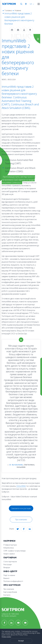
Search (21, 4)
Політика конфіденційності (13, 581)
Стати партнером (10, 562)
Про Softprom (12, 585)
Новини (18, 10)
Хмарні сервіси (9, 554)
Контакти (7, 595)
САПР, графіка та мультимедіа (15, 551)
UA (31, 4)
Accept (21, 641)
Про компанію (21, 520)
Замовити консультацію (21, 508)
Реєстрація (8, 564)
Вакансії (6, 578)
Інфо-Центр (10, 571)
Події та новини (9, 575)
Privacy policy (6, 637)
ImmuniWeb (21, 486)
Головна (8, 10)
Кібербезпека (9, 548)
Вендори (7, 567)
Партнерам (10, 558)
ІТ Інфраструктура (10, 545)
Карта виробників (10, 592)
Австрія (26, 4)
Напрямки (9, 541)
